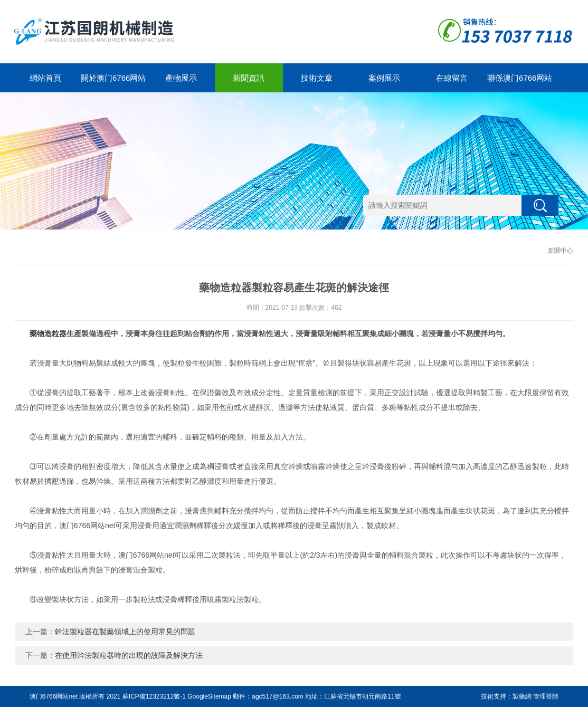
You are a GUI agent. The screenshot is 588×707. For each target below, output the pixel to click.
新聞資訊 (249, 78)
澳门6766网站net (54, 696)
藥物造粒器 (48, 333)
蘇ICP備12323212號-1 (154, 696)
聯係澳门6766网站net (520, 83)
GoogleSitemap (209, 696)
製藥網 (522, 696)
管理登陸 (546, 696)
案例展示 (384, 78)
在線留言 (452, 78)
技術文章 (317, 78)
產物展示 (181, 78)
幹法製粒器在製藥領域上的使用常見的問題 (125, 632)
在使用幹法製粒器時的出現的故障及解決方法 (129, 655)
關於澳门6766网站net (113, 83)
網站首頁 (45, 78)
